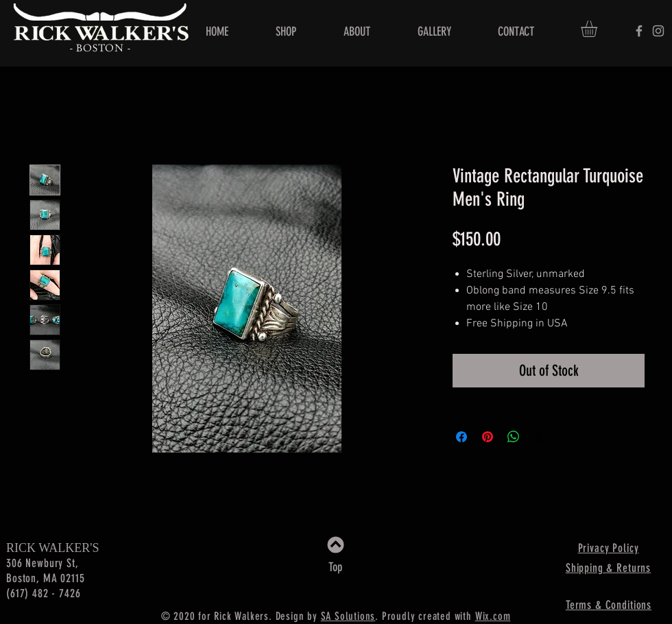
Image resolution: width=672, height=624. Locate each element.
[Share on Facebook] (461, 437)
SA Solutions (348, 616)
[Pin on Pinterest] (488, 437)
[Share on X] (540, 437)
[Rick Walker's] (639, 31)
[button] (599, 29)
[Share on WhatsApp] (514, 437)
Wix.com (493, 616)
